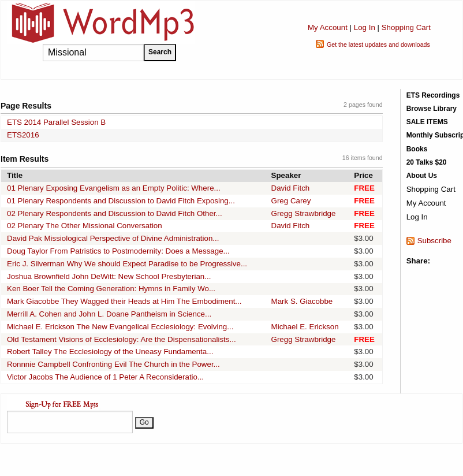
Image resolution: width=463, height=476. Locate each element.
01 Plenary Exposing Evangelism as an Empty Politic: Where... (114, 188)
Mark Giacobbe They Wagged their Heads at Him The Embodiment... (124, 301)
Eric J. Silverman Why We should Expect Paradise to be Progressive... (127, 264)
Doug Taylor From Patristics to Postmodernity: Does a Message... (118, 251)
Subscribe (434, 241)
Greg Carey (291, 201)
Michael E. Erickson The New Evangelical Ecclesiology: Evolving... (120, 327)
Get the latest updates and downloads (378, 44)
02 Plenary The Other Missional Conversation (85, 226)
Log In (365, 27)
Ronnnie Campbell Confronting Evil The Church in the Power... (113, 364)
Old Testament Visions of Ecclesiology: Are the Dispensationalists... (122, 339)
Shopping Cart (406, 27)
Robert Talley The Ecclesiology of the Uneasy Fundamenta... (110, 352)
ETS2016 (23, 135)
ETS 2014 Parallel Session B (56, 122)
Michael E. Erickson (305, 327)
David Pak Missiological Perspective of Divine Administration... (113, 238)
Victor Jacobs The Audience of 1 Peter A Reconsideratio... (105, 377)
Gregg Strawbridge (304, 213)
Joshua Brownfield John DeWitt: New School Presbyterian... (109, 276)
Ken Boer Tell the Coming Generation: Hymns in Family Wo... (111, 289)
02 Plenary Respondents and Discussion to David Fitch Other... (115, 213)
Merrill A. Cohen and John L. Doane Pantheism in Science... (109, 314)
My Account (328, 27)
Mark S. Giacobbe (302, 301)
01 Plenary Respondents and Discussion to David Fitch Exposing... (121, 201)
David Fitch (291, 188)
